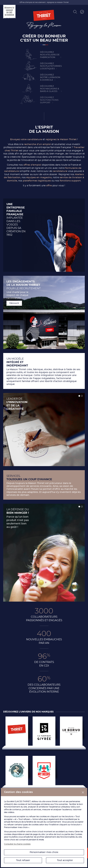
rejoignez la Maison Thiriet (61, 139)
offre (49, 185)
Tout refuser (23, 860)
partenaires (75, 801)
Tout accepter (65, 860)
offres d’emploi (32, 165)
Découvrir (14, 303)
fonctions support (70, 181)
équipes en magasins (39, 177)
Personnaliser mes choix (44, 852)
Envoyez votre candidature (26, 139)
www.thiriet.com (54, 801)
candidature (60, 171)
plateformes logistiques (37, 181)
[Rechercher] (75, 12)
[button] (79, 396)
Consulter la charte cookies (17, 844)
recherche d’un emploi (37, 144)
